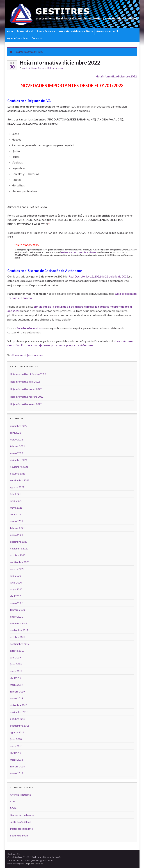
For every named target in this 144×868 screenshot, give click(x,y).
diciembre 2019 (19, 623)
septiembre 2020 (20, 562)
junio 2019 (16, 664)
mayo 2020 (16, 589)
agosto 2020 (17, 569)
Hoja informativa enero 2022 (26, 404)
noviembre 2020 (19, 548)
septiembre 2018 (20, 726)
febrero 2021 (17, 528)
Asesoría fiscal (25, 31)
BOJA (13, 808)
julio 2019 (15, 657)
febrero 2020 (17, 610)
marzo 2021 (17, 521)
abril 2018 (16, 753)
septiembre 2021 (20, 480)
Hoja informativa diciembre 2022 (116, 76)
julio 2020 (15, 576)
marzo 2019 (17, 685)
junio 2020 (16, 583)
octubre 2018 (18, 719)
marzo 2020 (17, 603)
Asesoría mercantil (107, 31)
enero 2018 (17, 773)
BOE (13, 801)
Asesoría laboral (46, 31)
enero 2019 (17, 698)
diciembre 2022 (19, 426)
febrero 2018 (17, 766)
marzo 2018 (17, 760)
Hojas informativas (17, 38)
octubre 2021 (18, 474)
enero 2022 (17, 453)
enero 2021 (17, 535)
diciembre (17, 355)
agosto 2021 (17, 487)
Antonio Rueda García (34, 68)
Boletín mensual (55, 68)
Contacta (37, 38)
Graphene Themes (34, 864)
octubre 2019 (18, 637)
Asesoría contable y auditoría (76, 31)
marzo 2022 (17, 439)
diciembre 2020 (19, 542)
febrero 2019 (17, 692)
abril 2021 (16, 514)
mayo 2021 (16, 508)
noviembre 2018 (19, 712)
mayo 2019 (16, 671)
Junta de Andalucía (21, 822)
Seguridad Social (19, 835)
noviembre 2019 (19, 630)
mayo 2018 (16, 746)
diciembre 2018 (19, 705)
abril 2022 (16, 433)
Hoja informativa (33, 355)
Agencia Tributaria (20, 795)
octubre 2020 (18, 555)
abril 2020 (16, 596)
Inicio (10, 31)
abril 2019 (16, 678)
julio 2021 (15, 494)
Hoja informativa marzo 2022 (26, 389)
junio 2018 (16, 739)
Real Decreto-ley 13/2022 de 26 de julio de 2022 (98, 276)
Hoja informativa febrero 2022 (27, 397)
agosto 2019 (17, 651)
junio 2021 (16, 501)
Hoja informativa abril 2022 (28, 52)
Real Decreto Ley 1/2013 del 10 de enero (79, 252)
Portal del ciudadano (21, 829)
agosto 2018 (17, 732)
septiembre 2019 (20, 644)
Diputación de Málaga (22, 815)
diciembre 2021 (19, 460)
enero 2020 (17, 617)
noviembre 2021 (19, 467)
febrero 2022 (17, 446)
